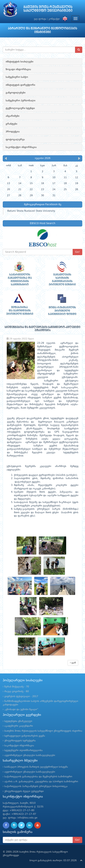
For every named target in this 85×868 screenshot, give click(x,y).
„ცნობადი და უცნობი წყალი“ (21, 710)
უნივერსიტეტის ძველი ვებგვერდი (24, 791)
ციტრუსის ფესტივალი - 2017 (21, 696)
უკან (73, 663)
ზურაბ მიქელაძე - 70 (17, 687)
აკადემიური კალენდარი (19, 726)
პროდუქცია (13, 132)
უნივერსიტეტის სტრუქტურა (20, 741)
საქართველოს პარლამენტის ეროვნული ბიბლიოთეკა (36, 786)
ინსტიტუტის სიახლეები (20, 62)
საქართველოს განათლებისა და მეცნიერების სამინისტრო (38, 777)
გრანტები (11, 124)
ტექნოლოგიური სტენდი (20, 108)
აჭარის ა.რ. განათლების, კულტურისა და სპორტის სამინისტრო (41, 782)
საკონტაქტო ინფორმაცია (21, 147)
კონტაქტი (54, 19)
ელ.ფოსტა (40, 19)
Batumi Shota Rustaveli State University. (31, 211)
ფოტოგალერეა (15, 139)
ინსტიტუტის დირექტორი (20, 85)
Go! (77, 252)
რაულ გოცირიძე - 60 (17, 692)
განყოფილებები (16, 93)
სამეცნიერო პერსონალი (21, 101)
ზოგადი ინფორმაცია (18, 69)
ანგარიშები (13, 116)
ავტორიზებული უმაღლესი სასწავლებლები (30, 755)
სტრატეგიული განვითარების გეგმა (25, 736)
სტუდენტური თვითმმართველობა (24, 750)
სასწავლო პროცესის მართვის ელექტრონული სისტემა (36, 767)
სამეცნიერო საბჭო (17, 77)
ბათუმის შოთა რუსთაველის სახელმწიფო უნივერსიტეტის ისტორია (43, 731)
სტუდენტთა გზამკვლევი (18, 721)
